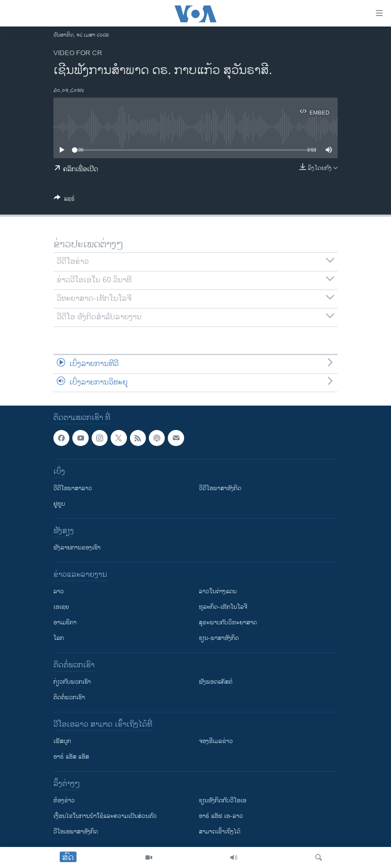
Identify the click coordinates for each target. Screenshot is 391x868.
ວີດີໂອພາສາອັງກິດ (220, 488)
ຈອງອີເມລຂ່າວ (216, 741)
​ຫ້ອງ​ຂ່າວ (64, 800)
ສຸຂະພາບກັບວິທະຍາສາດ (228, 622)
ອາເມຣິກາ (65, 622)
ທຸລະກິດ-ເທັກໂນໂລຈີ (223, 607)
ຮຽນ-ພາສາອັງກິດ (219, 638)
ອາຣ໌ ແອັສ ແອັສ (71, 757)
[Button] (64, 200)
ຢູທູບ (59, 504)
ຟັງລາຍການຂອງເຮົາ (77, 548)
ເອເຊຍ (61, 607)
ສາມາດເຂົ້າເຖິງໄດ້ (220, 832)
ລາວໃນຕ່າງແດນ (218, 591)
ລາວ (59, 591)
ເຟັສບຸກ (62, 741)
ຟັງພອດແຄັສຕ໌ (216, 682)
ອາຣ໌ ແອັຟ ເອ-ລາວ (221, 816)
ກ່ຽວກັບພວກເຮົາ (72, 682)
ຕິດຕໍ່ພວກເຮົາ (69, 697)
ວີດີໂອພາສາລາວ (73, 488)
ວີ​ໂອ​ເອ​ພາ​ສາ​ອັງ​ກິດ (76, 832)
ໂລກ (59, 638)
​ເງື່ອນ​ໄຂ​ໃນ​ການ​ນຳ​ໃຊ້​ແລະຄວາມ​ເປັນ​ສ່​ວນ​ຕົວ (105, 816)
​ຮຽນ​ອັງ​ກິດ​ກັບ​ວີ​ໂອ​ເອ (223, 800)
